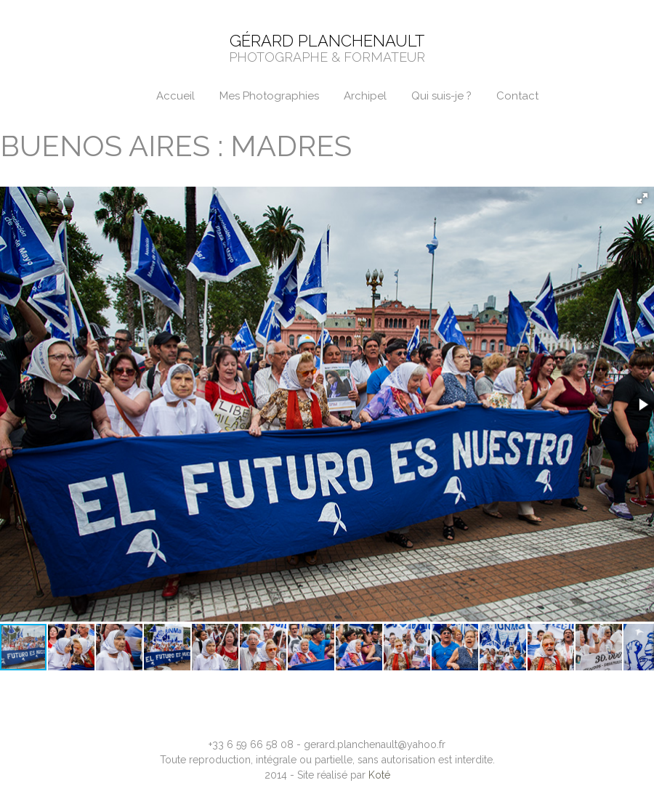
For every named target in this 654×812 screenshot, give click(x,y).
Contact (517, 96)
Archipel (365, 96)
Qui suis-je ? (441, 96)
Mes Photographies (269, 96)
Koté (379, 775)
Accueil (175, 96)
